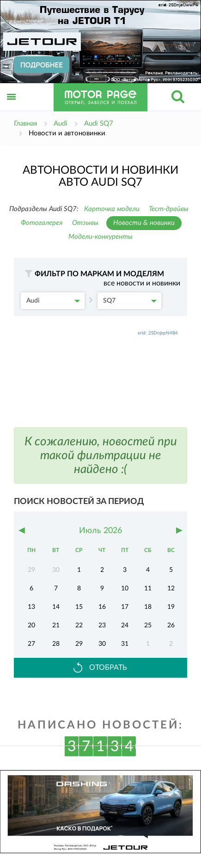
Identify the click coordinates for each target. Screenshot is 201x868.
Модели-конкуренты (100, 237)
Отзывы (85, 223)
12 (171, 589)
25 (148, 625)
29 (79, 644)
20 (31, 625)
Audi (53, 301)
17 (125, 607)
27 (31, 644)
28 (56, 644)
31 (125, 644)
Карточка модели (112, 209)
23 (102, 625)
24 (125, 625)
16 (102, 607)
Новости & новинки (144, 223)
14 (56, 607)
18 (148, 607)
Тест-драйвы (169, 209)
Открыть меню (12, 107)
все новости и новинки (142, 283)
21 (56, 625)
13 (31, 607)
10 (125, 589)
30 (102, 644)
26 (171, 625)
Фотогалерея (42, 223)
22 (79, 625)
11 (148, 589)
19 (171, 607)
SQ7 (130, 301)
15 (79, 607)
